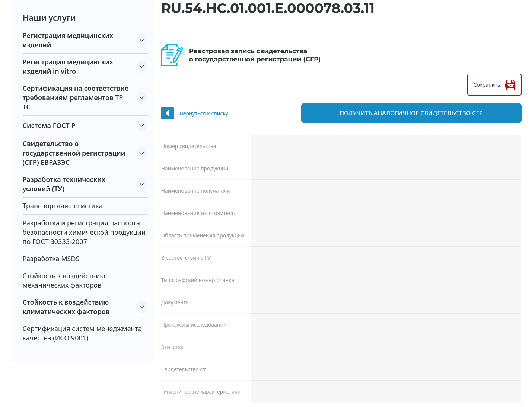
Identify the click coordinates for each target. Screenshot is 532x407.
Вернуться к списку (204, 113)
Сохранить (487, 85)
